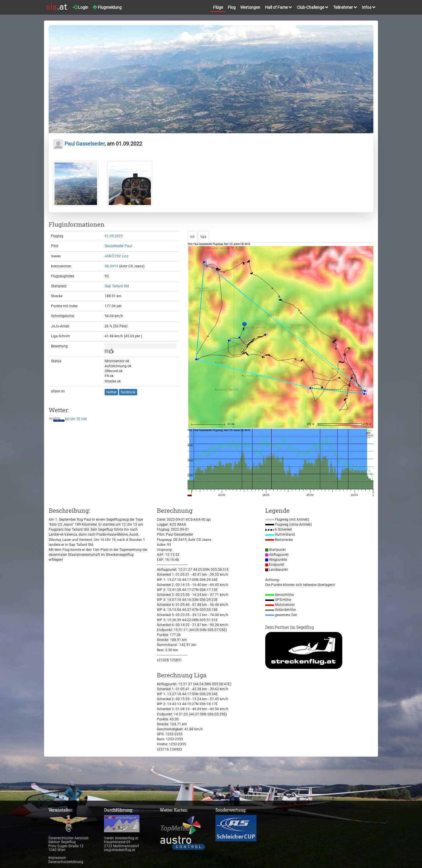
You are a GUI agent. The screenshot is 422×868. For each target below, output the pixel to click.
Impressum (57, 858)
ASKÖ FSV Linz (116, 256)
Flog (232, 7)
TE (78, 419)
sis (192, 237)
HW (84, 419)
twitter (111, 392)
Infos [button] (369, 7)
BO (67, 419)
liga (203, 237)
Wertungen (250, 7)
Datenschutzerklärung (66, 862)
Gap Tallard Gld (117, 286)
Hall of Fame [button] (279, 7)
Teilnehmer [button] (345, 7)
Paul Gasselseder (79, 144)
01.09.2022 (114, 236)
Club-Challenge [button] (313, 7)
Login (81, 7)
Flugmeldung (107, 7)
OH (73, 419)
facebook (128, 392)
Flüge (218, 7)
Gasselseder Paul (118, 246)
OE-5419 (111, 266)
